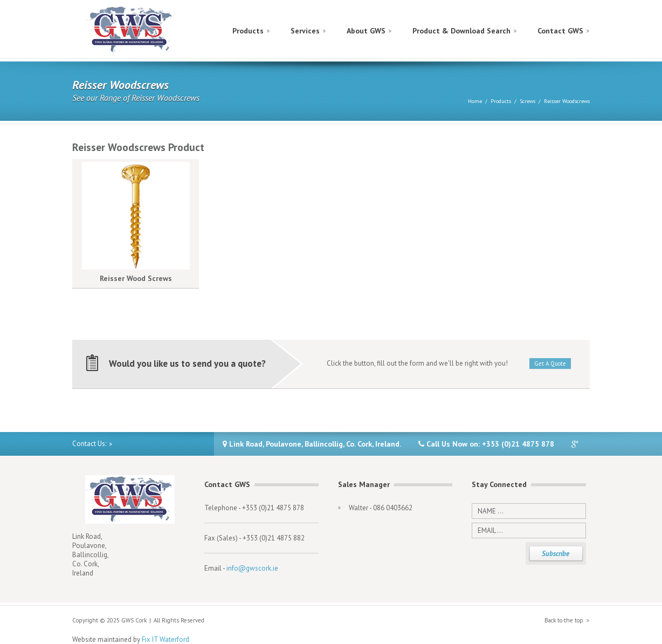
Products (248, 31)
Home (475, 101)
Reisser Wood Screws (136, 278)
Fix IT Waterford (165, 639)
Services (305, 31)
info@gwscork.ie (252, 568)
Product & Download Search (461, 31)
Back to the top (564, 620)
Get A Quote (550, 364)
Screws (527, 101)
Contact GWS (560, 31)
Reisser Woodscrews (567, 101)
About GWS (366, 31)
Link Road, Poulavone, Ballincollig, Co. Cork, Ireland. (312, 444)
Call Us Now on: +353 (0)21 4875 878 (486, 444)
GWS (130, 30)
